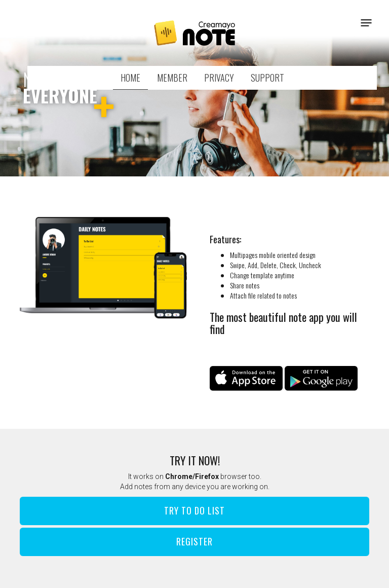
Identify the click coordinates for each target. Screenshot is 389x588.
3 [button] (210, 162)
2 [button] (194, 162)
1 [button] (179, 162)
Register (194, 541)
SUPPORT (267, 78)
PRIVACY (219, 78)
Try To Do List (194, 510)
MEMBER (172, 78)
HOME (130, 78)
